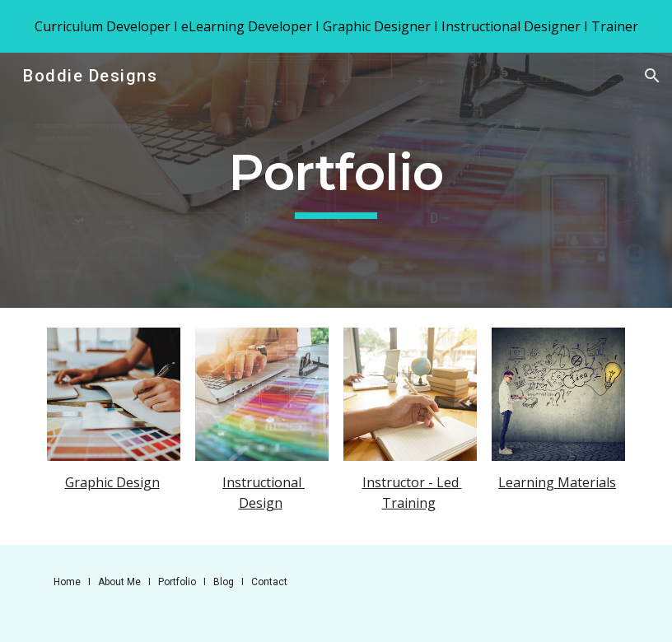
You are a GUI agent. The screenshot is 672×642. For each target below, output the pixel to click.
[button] (652, 76)
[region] (336, 26)
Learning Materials (557, 482)
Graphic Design (112, 482)
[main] (336, 181)
